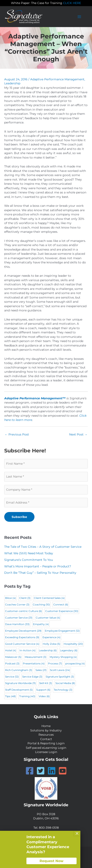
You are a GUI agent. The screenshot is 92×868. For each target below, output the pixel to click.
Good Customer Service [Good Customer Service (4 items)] (22, 644)
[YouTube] (63, 771)
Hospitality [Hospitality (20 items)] (73, 644)
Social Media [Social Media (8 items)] (65, 683)
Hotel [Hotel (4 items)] (11, 650)
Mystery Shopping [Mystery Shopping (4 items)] (63, 657)
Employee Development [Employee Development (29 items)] (23, 631)
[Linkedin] (52, 771)
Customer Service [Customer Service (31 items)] (19, 618)
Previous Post (17, 434)
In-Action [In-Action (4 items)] (27, 650)
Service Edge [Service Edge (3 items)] (32, 677)
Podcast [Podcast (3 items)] (12, 663)
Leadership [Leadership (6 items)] (48, 650)
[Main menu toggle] (79, 17)
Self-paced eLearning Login (46, 748)
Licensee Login (46, 752)
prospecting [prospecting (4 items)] (75, 663)
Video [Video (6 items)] (44, 696)
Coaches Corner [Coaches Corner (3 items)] (17, 604)
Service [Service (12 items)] (12, 677)
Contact (46, 739)
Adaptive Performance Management (57, 79)
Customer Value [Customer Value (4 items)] (48, 618)
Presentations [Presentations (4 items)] (34, 663)
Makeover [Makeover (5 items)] (13, 657)
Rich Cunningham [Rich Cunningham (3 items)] (19, 670)
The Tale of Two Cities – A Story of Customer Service (43, 547)
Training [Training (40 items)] (27, 696)
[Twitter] (41, 771)
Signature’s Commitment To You (29, 560)
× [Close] (77, 833)
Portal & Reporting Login (46, 743)
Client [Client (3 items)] (25, 598)
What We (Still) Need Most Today (29, 553)
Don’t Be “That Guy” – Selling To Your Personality (40, 573)
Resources (46, 735)
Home (46, 726)
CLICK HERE (72, 3)
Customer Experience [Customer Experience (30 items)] (62, 611)
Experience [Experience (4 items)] (51, 637)
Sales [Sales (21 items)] (41, 670)
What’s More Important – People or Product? (38, 566)
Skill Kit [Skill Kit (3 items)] (46, 683)
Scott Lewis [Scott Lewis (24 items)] (60, 670)
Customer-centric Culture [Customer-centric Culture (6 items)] (23, 611)
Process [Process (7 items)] (55, 663)
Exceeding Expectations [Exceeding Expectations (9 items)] (22, 637)
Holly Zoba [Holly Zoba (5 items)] (51, 644)
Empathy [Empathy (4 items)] (41, 624)
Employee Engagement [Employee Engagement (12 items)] (62, 631)
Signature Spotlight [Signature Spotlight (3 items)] (60, 677)
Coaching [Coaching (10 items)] (41, 604)
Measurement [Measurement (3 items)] (36, 657)
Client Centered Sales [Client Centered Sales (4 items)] (49, 598)
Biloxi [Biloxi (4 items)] (10, 598)
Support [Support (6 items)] (43, 690)
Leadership (12, 83)
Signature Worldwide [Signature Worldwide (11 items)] (20, 683)
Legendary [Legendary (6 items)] (69, 650)
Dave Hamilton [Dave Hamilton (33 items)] (17, 624)
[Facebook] (30, 771)
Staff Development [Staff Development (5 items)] (19, 690)
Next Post (78, 434)
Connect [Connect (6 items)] (61, 604)
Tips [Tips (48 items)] (10, 696)
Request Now (51, 861)
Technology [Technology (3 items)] (63, 690)
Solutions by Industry (46, 730)
